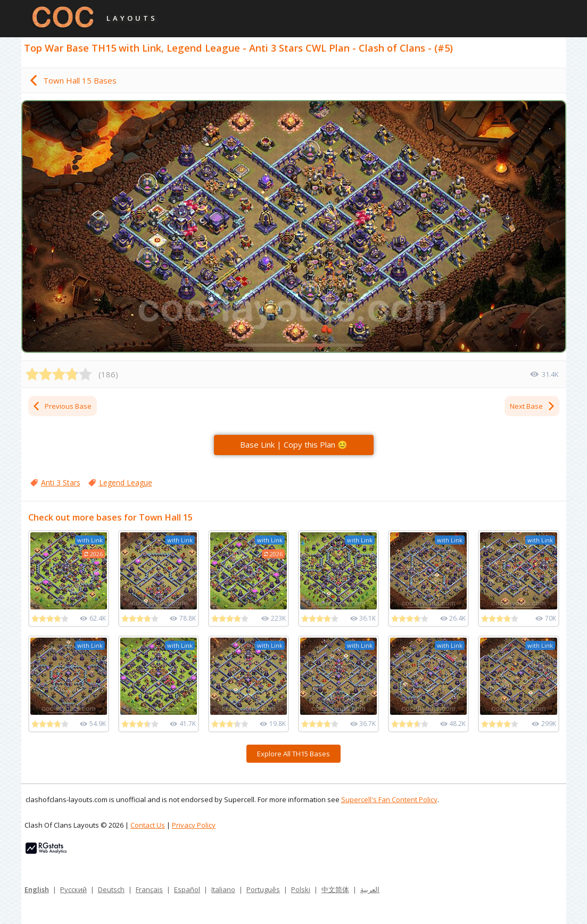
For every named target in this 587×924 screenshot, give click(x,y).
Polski (301, 889)
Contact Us (148, 825)
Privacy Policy (194, 825)
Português (263, 889)
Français (149, 889)
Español (187, 889)
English (37, 889)
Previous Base (62, 406)
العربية (370, 889)
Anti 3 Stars (61, 482)
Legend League (126, 482)
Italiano (223, 889)
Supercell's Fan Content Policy (389, 799)
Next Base (533, 406)
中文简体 (335, 889)
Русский (73, 889)
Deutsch (111, 889)
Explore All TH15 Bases (293, 754)
